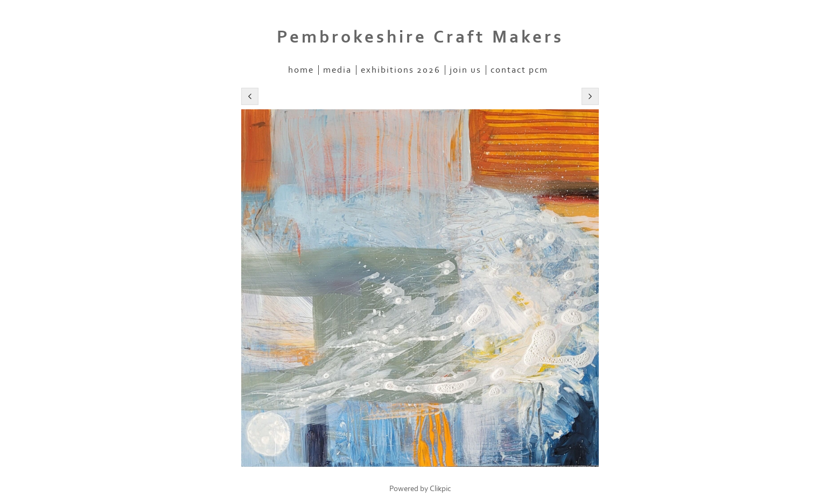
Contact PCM (519, 70)
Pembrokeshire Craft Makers (420, 37)
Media (337, 70)
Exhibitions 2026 (401, 70)
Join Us (465, 70)
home (301, 70)
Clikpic (440, 489)
